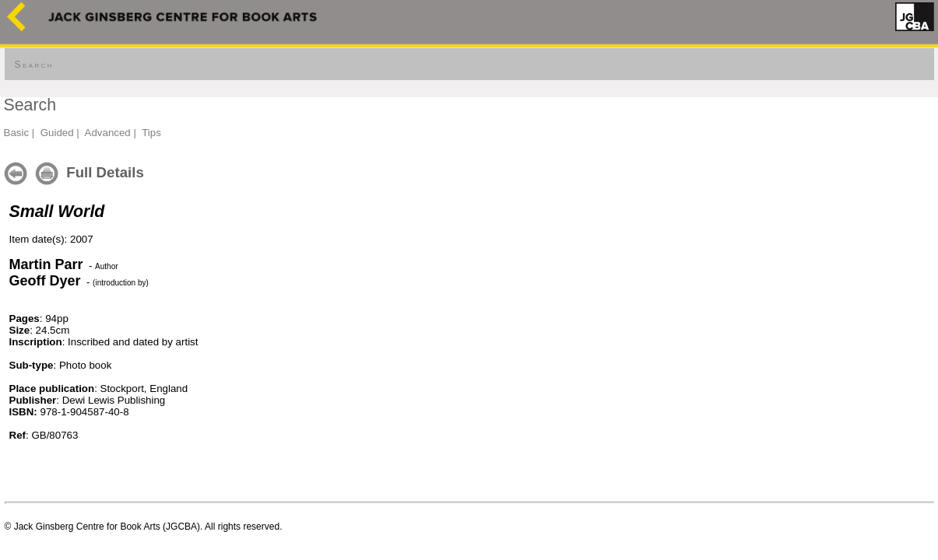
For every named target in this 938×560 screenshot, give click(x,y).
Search (34, 65)
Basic (17, 133)
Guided (57, 133)
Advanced (108, 133)
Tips (151, 133)
